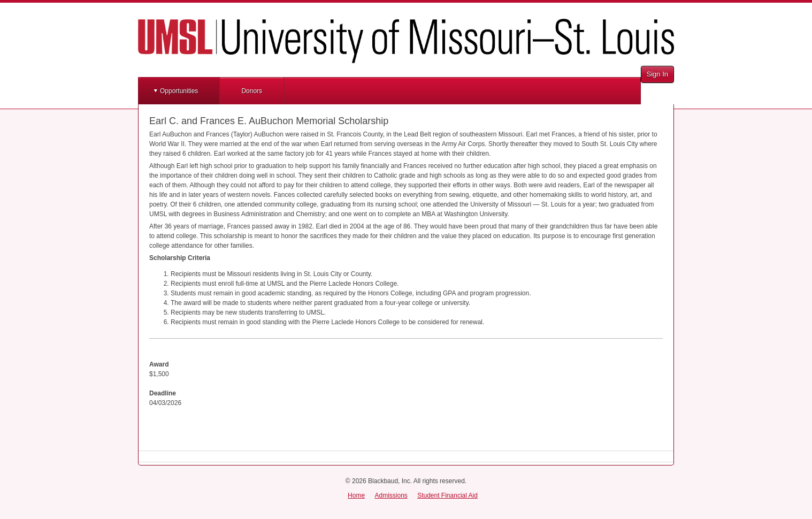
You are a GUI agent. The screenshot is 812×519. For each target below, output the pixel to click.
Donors (252, 91)
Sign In (657, 74)
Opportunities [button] (179, 91)
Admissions (391, 495)
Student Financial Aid (447, 495)
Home (356, 495)
